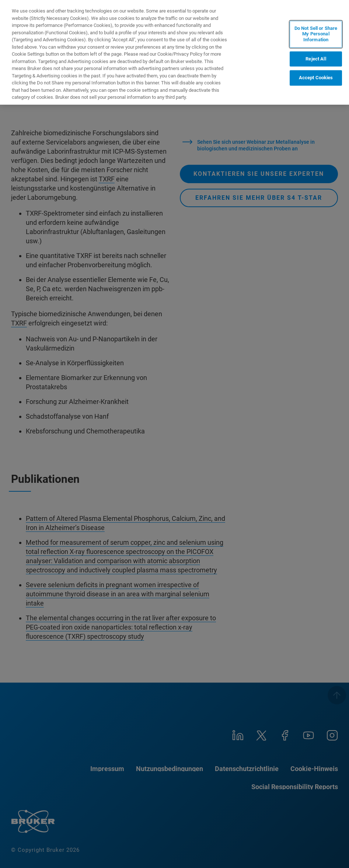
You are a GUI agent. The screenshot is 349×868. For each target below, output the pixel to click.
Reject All (316, 59)
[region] (174, 52)
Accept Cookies (316, 78)
